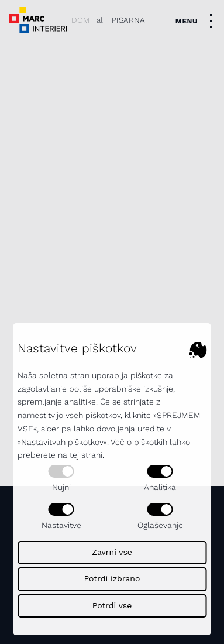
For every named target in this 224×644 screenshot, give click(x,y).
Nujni (61, 478)
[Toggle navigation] (197, 20)
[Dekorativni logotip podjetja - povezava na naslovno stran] (38, 20)
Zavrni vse (112, 552)
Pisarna (128, 20)
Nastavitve (61, 516)
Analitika (160, 478)
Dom (80, 20)
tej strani (86, 455)
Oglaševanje (160, 516)
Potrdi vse (112, 605)
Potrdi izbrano (112, 578)
